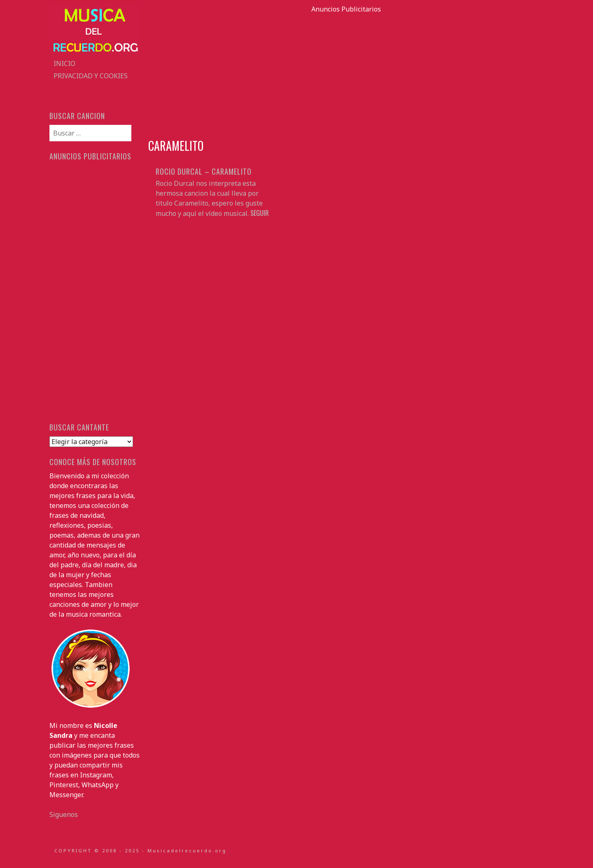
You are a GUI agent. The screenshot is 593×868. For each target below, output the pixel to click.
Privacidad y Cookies (91, 76)
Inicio (64, 63)
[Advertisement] (346, 72)
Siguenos (64, 814)
